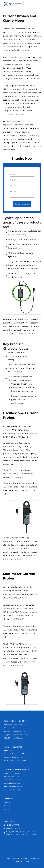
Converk (26, 861)
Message (14, 191)
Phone (13, 180)
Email (12, 186)
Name (12, 174)
